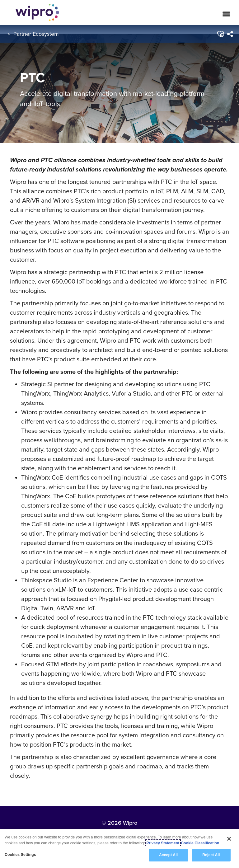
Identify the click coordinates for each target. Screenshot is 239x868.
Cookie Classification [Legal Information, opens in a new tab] (200, 843)
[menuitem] (230, 34)
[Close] (229, 839)
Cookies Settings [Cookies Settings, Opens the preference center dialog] (20, 855)
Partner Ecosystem (36, 34)
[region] (119, 848)
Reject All (211, 855)
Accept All (168, 855)
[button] (220, 34)
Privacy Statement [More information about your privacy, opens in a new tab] (163, 843)
